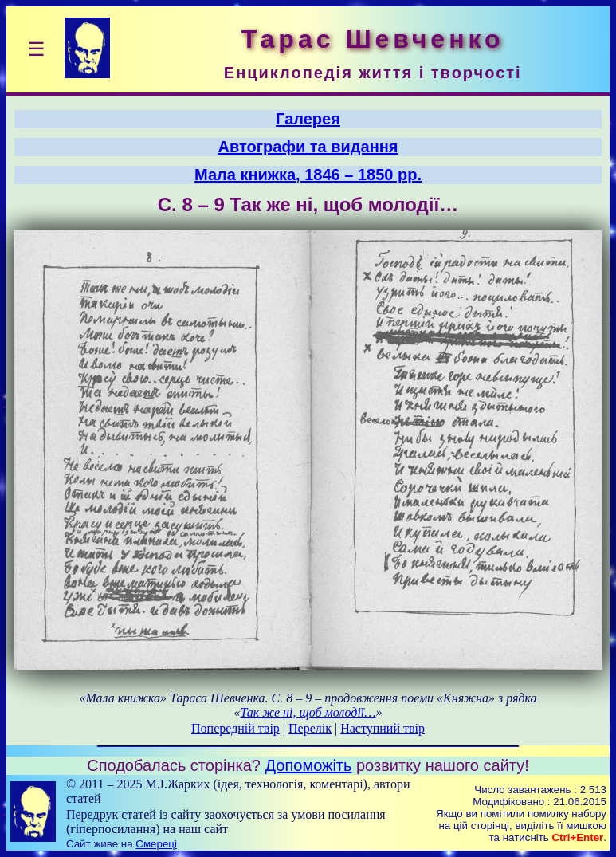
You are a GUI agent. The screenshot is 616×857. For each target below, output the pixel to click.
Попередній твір (235, 728)
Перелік (310, 728)
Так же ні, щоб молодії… (308, 712)
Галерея (308, 119)
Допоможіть (309, 765)
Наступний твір (383, 728)
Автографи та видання (308, 147)
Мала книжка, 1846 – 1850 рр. (308, 175)
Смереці (156, 844)
